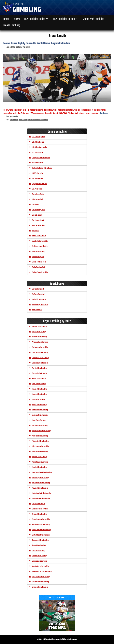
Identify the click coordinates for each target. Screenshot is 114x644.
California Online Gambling (40, 347)
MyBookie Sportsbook (39, 299)
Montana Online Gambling (40, 457)
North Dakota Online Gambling (41, 499)
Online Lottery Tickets (39, 210)
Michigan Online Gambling (40, 436)
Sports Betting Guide (38, 257)
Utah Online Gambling (38, 551)
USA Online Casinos (38, 142)
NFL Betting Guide (37, 153)
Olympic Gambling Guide (39, 184)
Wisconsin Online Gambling (40, 582)
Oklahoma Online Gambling (40, 509)
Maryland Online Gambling (40, 426)
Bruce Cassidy (23, 120)
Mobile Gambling (12, 25)
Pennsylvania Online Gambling (41, 519)
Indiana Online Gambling (39, 394)
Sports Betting (14, 117)
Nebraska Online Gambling (40, 462)
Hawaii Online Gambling (39, 379)
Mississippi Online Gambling (41, 446)
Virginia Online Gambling (39, 561)
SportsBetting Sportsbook (40, 305)
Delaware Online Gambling (40, 363)
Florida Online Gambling (39, 368)
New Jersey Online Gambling (41, 478)
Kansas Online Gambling (39, 405)
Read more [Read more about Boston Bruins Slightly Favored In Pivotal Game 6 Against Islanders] (104, 113)
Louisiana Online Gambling (40, 415)
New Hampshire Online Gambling (42, 472)
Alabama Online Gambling (40, 327)
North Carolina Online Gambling (42, 493)
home (6, 19)
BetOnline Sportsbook (39, 294)
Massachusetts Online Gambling (42, 431)
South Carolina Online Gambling (42, 530)
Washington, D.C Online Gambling (42, 572)
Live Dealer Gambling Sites (40, 241)
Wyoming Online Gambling (40, 587)
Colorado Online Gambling (40, 353)
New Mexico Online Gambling (41, 483)
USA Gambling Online (36, 19)
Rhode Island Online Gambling (41, 525)
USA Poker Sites (37, 189)
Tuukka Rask (44, 120)
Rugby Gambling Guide (39, 267)
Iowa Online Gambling (39, 399)
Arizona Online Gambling (39, 337)
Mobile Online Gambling (39, 236)
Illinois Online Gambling (39, 389)
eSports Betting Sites (38, 225)
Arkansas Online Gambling (40, 342)
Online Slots (36, 205)
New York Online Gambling (40, 488)
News (17, 19)
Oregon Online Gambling (39, 514)
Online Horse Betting (38, 194)
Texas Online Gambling (39, 545)
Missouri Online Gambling (40, 452)
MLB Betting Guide (38, 173)
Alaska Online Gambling (39, 332)
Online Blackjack (37, 215)
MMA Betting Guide (38, 199)
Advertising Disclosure (70, 639)
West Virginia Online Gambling (41, 577)
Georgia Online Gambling (40, 373)
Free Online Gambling (38, 252)
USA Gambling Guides (66, 19)
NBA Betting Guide (37, 163)
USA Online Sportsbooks (39, 147)
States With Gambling (93, 19)
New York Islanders (34, 120)
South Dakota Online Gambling (41, 535)
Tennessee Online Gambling (40, 540)
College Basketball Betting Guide (42, 168)
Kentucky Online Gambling (40, 410)
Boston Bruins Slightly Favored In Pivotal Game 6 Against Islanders (36, 44)
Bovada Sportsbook (38, 289)
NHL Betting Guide (37, 179)
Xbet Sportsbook (37, 310)
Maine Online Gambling (39, 420)
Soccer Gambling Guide (39, 262)
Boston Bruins (14, 120)
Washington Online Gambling (41, 566)
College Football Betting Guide (41, 158)
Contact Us (59, 639)
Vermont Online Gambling (40, 556)
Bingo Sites (36, 231)
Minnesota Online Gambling (40, 441)
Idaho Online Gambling (39, 384)
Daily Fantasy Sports (38, 220)
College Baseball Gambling (40, 272)
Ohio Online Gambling (39, 504)
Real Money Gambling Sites (40, 246)
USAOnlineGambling (49, 639)
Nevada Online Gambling (39, 467)
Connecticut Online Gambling (41, 358)
